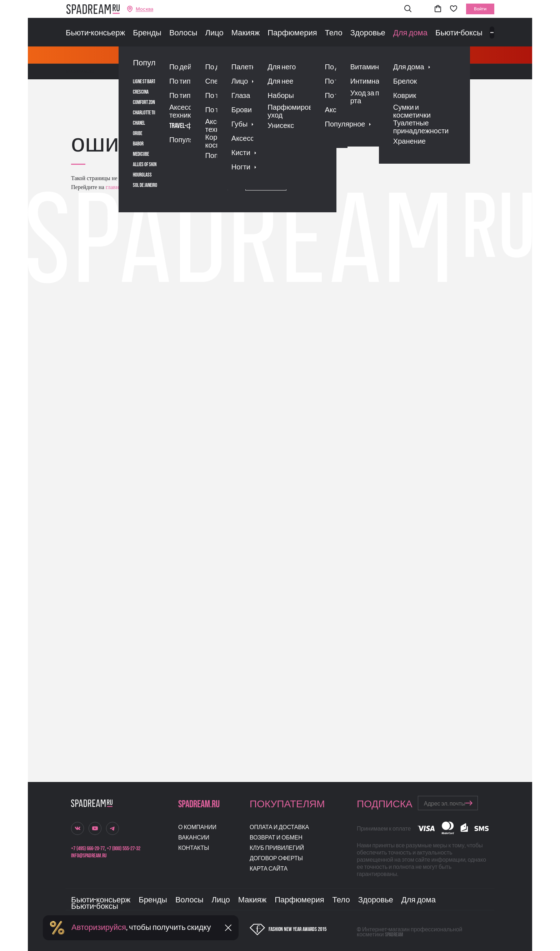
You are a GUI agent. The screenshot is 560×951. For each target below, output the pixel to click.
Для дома (410, 33)
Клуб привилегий (277, 848)
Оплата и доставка (279, 828)
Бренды (147, 33)
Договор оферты (276, 859)
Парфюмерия (292, 33)
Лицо (214, 33)
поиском (187, 187)
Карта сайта (269, 869)
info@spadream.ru (89, 856)
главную (115, 187)
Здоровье (368, 33)
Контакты (194, 848)
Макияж (246, 33)
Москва (144, 9)
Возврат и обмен (276, 838)
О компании (197, 828)
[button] (408, 9)
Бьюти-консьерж (95, 33)
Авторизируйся (99, 928)
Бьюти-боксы (459, 33)
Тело (334, 33)
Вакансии (194, 838)
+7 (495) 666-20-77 (88, 849)
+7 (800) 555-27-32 (124, 849)
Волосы (183, 33)
